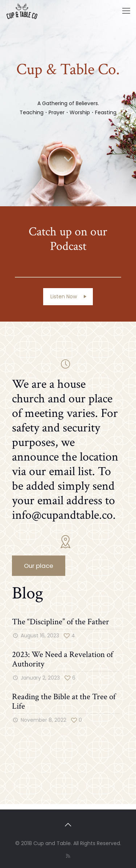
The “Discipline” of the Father (61, 622)
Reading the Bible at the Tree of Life (64, 701)
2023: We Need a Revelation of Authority (63, 659)
